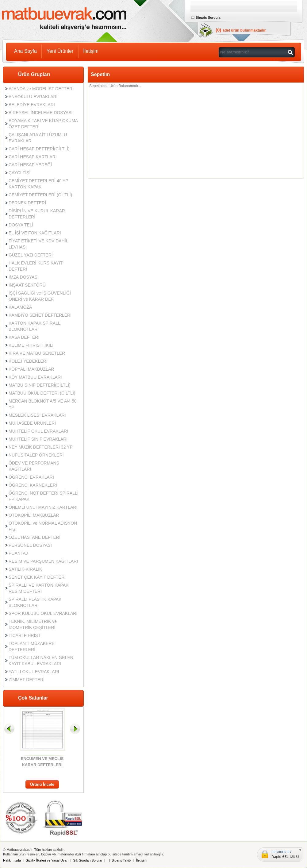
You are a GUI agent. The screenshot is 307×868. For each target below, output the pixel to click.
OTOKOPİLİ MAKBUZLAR (34, 515)
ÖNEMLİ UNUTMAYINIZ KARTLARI (43, 507)
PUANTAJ (18, 553)
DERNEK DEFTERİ (27, 203)
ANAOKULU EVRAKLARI (33, 97)
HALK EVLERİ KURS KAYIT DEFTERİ (36, 266)
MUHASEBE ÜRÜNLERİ (32, 423)
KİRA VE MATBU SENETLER (37, 353)
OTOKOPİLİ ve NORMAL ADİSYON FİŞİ (43, 526)
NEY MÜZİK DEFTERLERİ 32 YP (41, 447)
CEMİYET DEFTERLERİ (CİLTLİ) (40, 195)
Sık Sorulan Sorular (88, 860)
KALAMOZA (20, 307)
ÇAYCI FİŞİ (19, 173)
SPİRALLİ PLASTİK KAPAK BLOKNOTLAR (35, 602)
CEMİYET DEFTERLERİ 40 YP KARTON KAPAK (38, 184)
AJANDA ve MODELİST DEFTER (40, 89)
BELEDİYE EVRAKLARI (32, 105)
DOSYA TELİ (21, 225)
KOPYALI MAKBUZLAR (31, 369)
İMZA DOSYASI (24, 277)
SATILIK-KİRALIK (25, 569)
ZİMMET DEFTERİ (27, 680)
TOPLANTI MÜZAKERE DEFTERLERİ (32, 646)
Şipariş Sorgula (208, 17)
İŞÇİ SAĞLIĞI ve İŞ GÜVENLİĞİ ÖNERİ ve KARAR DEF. (40, 296)
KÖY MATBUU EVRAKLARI (35, 377)
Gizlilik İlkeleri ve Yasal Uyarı (47, 860)
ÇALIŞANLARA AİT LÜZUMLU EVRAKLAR (38, 138)
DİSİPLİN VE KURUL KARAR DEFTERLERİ (37, 214)
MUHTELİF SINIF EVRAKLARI (38, 439)
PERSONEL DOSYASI (30, 545)
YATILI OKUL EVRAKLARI (34, 672)
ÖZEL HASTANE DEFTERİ (35, 537)
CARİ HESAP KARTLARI (33, 157)
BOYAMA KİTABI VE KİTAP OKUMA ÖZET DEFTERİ (43, 124)
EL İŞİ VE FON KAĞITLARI (35, 233)
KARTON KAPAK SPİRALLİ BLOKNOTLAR (35, 326)
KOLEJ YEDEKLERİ (28, 361)
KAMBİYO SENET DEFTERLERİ (40, 315)
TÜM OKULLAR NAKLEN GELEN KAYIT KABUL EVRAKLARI (41, 661)
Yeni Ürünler (60, 51)
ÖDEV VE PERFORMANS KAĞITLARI (34, 466)
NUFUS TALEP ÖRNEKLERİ (36, 455)
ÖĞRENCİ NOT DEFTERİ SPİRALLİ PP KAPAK (44, 496)
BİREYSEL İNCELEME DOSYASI (41, 113)
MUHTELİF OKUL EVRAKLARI (38, 431)
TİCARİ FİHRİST (25, 635)
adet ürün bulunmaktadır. (245, 30)
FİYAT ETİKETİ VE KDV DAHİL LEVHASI (38, 244)
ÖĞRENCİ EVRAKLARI (31, 477)
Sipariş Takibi (122, 860)
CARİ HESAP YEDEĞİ (30, 165)
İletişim (91, 51)
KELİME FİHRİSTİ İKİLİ (31, 345)
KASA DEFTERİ (24, 337)
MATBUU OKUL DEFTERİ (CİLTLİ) (42, 393)
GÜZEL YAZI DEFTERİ (31, 255)
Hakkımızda (12, 860)
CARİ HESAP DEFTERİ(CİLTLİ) (39, 149)
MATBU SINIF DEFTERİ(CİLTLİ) (40, 385)
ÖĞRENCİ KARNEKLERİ (33, 485)
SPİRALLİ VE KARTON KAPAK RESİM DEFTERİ (38, 588)
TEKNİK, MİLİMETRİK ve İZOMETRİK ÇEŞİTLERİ (33, 624)
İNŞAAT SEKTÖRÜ (27, 285)
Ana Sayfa (25, 51)
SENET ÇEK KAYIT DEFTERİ (37, 577)
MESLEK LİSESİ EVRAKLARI (37, 415)
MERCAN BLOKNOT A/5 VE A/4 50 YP (43, 404)
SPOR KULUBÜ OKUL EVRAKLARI (43, 613)
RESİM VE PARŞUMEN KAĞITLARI (43, 561)
